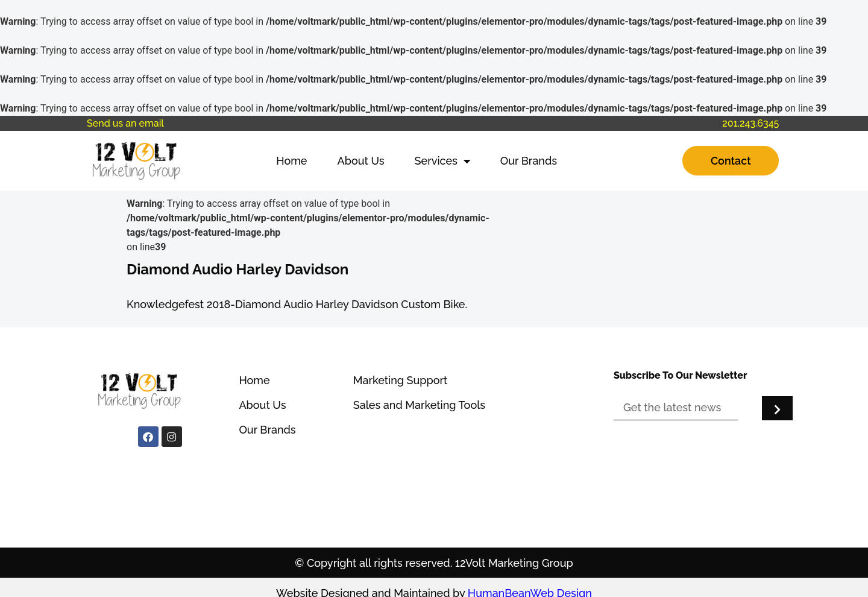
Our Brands (529, 161)
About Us (361, 161)
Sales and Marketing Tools (419, 405)
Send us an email (125, 123)
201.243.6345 (750, 123)
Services (442, 161)
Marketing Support (401, 380)
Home (291, 161)
